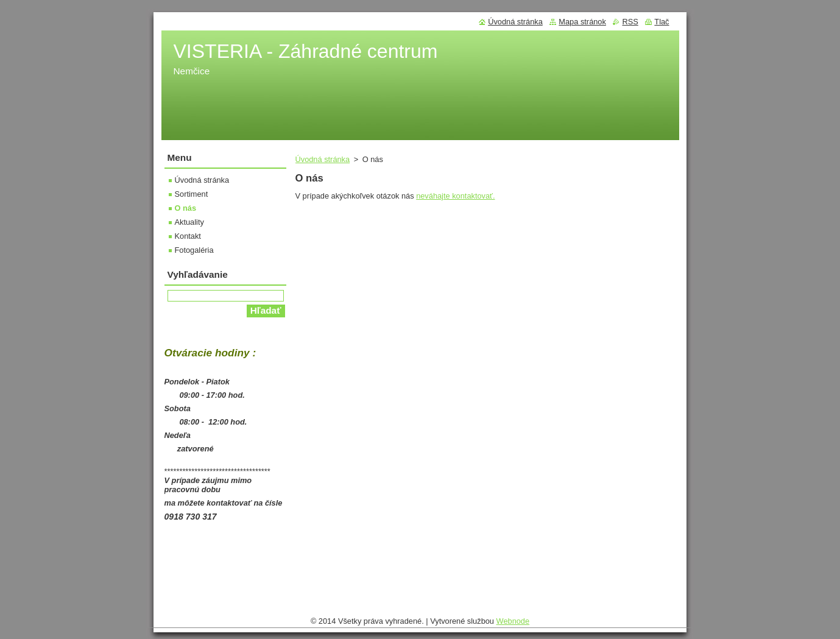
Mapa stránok (582, 22)
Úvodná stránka (323, 159)
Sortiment (192, 194)
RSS (630, 22)
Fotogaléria (194, 250)
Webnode (513, 624)
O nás (186, 208)
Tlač (662, 22)
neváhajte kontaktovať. (455, 196)
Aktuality (189, 222)
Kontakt (188, 236)
